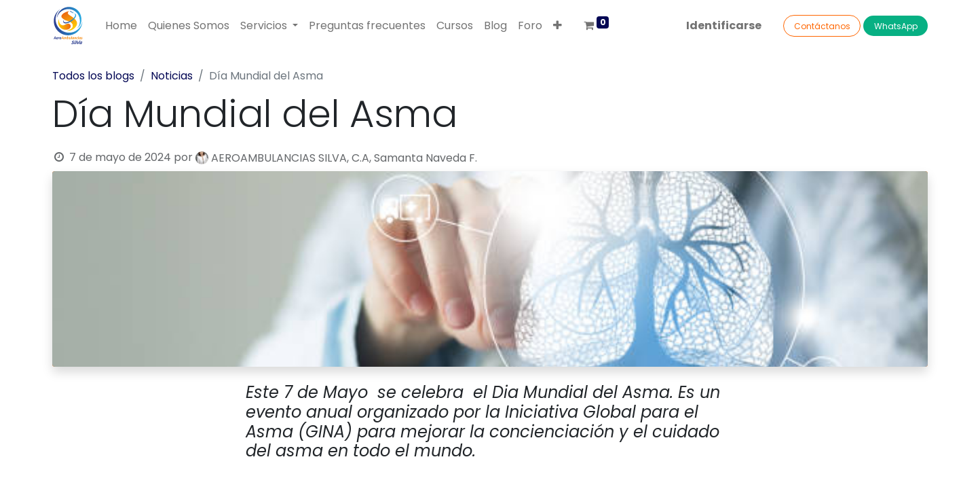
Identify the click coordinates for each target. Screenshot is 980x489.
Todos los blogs (93, 76)
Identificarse (724, 25)
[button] (558, 26)
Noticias (172, 76)
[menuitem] (121, 26)
